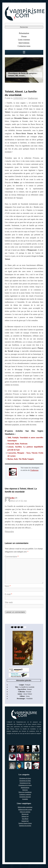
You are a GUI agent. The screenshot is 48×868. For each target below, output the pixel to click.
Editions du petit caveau (25, 809)
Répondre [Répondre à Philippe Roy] (9, 532)
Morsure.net (25, 814)
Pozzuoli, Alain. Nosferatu (18, 444)
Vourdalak (29, 699)
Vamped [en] (25, 821)
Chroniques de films (25, 781)
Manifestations (25, 787)
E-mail (8, 594)
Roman (30, 689)
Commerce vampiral (25, 794)
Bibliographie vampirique (25, 807)
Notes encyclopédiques (25, 792)
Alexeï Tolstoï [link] (28, 694)
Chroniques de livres (25, 778)
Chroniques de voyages (25, 785)
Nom (8, 586)
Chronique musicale (25, 797)
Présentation (24, 33)
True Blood (25, 819)
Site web (9, 602)
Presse (24, 36)
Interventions (24, 43)
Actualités (25, 799)
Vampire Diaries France (25, 823)
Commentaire (12, 557)
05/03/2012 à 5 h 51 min (16, 501)
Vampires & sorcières (25, 825)
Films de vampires (25, 812)
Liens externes (24, 40)
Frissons (29, 692)
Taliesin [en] (25, 816)
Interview (25, 790)
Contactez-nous (24, 46)
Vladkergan (33, 98)
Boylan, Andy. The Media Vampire (21, 459)
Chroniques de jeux (25, 783)
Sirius (28, 696)
